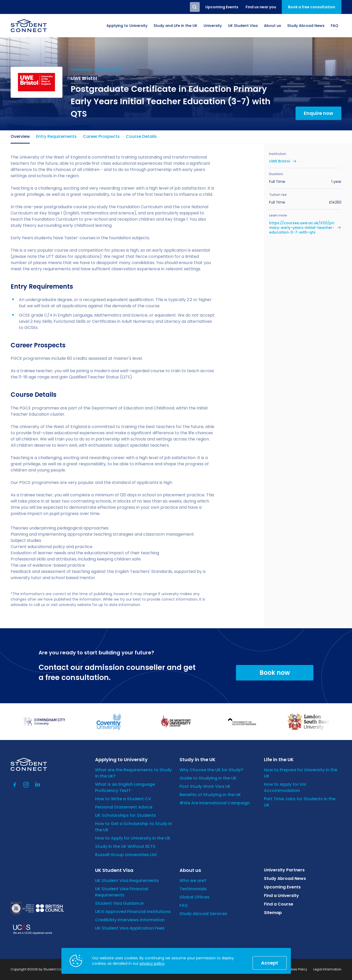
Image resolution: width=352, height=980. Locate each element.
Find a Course (109, 69)
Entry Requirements (56, 136)
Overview (20, 136)
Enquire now (318, 113)
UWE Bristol (280, 161)
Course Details (141, 136)
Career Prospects (101, 136)
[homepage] (29, 26)
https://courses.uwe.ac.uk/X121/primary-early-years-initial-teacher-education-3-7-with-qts (302, 228)
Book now (275, 673)
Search (195, 7)
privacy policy (152, 963)
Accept (270, 963)
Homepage (81, 69)
